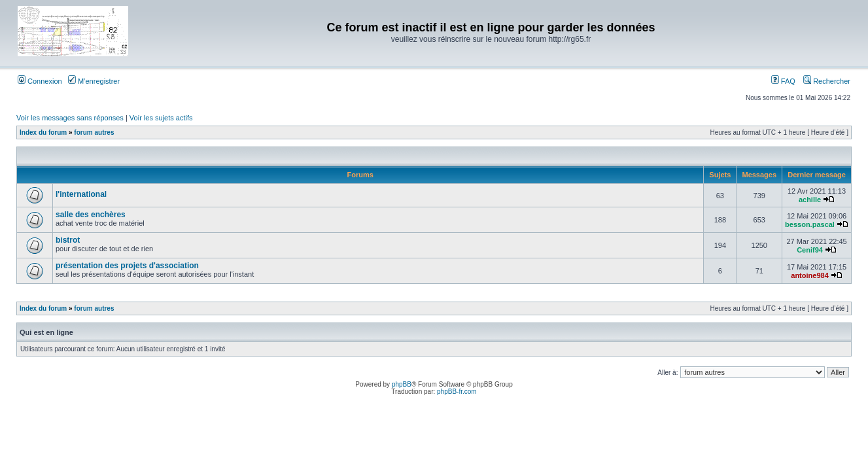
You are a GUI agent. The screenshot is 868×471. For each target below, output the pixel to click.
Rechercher (827, 81)
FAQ (783, 81)
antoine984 (809, 275)
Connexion (40, 81)
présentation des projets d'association (127, 266)
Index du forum (43, 132)
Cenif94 (810, 250)
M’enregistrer (94, 81)
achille (810, 200)
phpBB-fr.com (457, 392)
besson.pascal (810, 224)
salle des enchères (91, 215)
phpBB (402, 384)
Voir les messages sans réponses (70, 118)
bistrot (68, 240)
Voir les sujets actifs (161, 118)
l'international (81, 194)
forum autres (94, 132)
